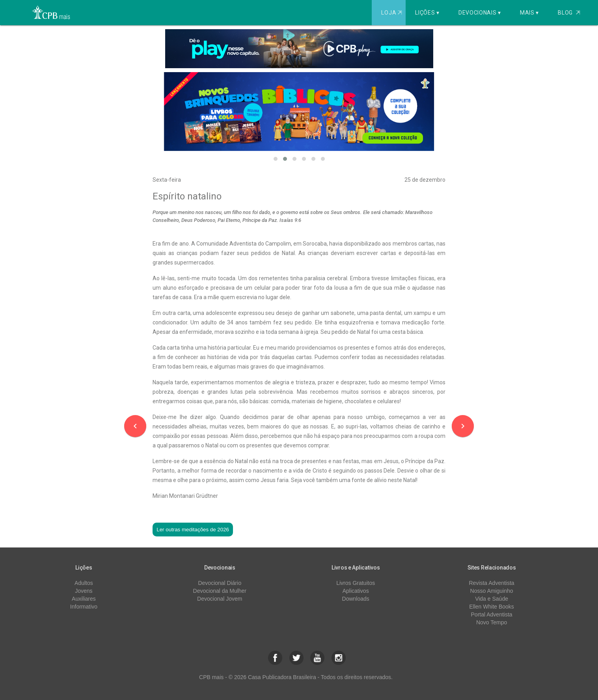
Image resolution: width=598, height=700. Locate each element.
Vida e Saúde (492, 599)
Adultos (84, 583)
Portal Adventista (492, 614)
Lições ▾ (427, 13)
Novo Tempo (492, 622)
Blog (569, 13)
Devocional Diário (220, 583)
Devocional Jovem (220, 599)
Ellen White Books (492, 607)
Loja (392, 13)
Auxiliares (84, 599)
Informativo (84, 607)
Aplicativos (356, 591)
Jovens (84, 591)
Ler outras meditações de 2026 (193, 530)
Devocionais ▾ (480, 13)
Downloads (356, 599)
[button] (276, 159)
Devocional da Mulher (220, 591)
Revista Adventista (491, 583)
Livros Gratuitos (356, 583)
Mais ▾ (529, 13)
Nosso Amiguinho (492, 591)
